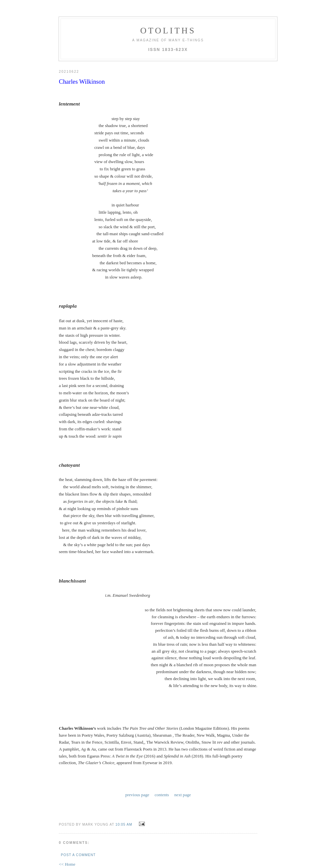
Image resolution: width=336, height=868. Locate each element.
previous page (137, 769)
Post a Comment (78, 828)
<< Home (67, 837)
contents (162, 769)
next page (183, 769)
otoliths (168, 31)
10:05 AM (124, 798)
